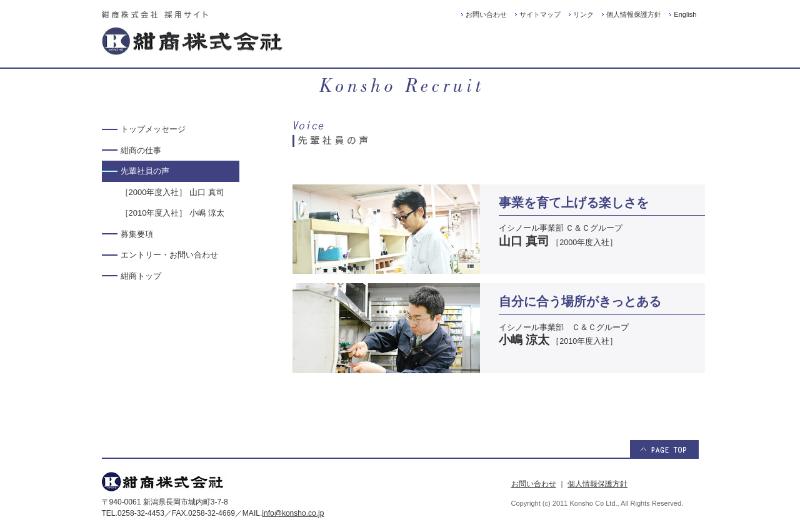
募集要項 (137, 234)
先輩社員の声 (145, 171)
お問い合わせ (486, 14)
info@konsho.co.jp (293, 513)
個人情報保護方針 (634, 14)
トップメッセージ (153, 129)
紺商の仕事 (141, 150)
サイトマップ (540, 14)
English (685, 14)
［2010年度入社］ (172, 213)
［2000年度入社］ (172, 192)
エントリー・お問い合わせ (169, 255)
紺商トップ (141, 276)
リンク (583, 14)
